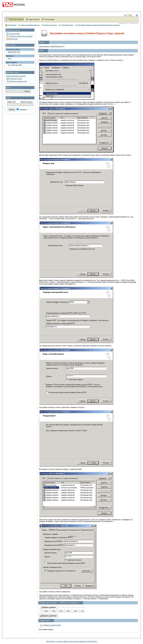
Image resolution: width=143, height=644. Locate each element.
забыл (30, 102)
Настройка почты (67, 25)
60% (60, 611)
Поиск (8, 88)
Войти (8, 98)
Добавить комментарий (18, 81)
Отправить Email (16, 79)
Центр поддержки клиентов (30, 25)
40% (67, 611)
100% (45, 611)
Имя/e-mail (11, 102)
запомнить (22, 110)
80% (53, 611)
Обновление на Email (17, 76)
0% (81, 611)
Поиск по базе (15, 34)
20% (74, 611)
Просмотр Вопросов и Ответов (21, 36)
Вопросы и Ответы (17, 19)
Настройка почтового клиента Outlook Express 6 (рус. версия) (99, 25)
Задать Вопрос (34, 19)
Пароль (23, 102)
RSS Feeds (13, 39)
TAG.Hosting (12, 25)
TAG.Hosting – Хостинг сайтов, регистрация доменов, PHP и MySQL (71, 641)
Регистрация (50, 19)
